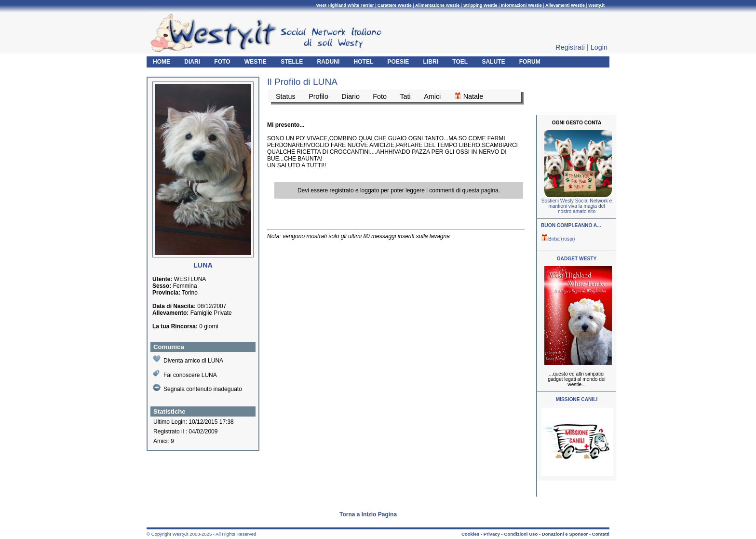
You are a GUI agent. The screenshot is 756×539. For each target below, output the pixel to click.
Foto (380, 96)
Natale (469, 96)
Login (599, 47)
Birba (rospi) (558, 239)
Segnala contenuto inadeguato (197, 388)
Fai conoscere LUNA (185, 374)
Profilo (318, 96)
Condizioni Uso (521, 534)
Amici (432, 96)
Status (286, 96)
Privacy (492, 534)
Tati (405, 96)
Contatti (601, 534)
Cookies (470, 534)
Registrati (570, 47)
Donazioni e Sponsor (565, 534)
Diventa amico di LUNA (188, 359)
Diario (351, 96)
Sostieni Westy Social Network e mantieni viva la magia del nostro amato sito (577, 206)
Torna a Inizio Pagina (368, 514)
